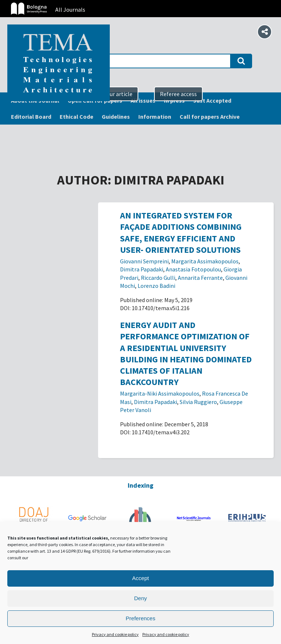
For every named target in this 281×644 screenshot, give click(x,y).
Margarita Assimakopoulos (205, 261)
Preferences (141, 618)
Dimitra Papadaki (142, 269)
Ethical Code (76, 117)
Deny (140, 598)
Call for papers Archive (210, 117)
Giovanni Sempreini (144, 261)
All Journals (70, 9)
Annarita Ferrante (200, 278)
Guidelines (116, 117)
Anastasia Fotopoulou (193, 269)
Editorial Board (31, 117)
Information (155, 117)
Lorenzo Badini (156, 286)
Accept (140, 578)
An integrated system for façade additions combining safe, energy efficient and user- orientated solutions (181, 233)
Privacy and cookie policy (115, 634)
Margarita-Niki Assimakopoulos (160, 393)
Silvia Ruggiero (198, 402)
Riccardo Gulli (158, 278)
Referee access (178, 94)
